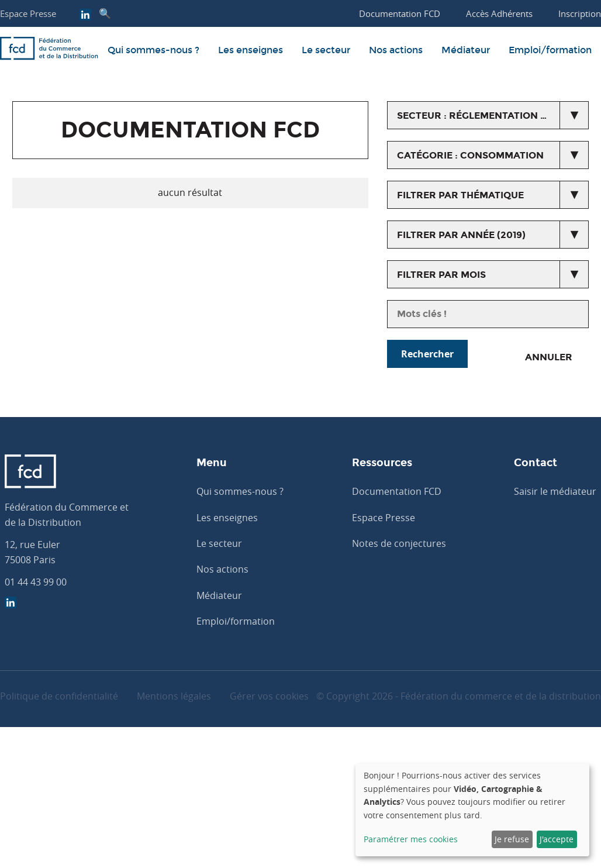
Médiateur (466, 50)
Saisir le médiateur (555, 491)
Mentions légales (174, 696)
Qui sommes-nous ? (153, 50)
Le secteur (326, 50)
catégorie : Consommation (470, 155)
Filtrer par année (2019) (461, 235)
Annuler (549, 357)
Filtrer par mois (441, 275)
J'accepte (557, 839)
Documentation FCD (397, 491)
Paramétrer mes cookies (411, 839)
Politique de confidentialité (59, 696)
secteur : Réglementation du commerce (493, 116)
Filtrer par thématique (460, 195)
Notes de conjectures (399, 543)
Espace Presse (28, 13)
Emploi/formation (550, 50)
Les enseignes (251, 50)
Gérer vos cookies (269, 696)
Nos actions (396, 50)
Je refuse (512, 839)
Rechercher (427, 354)
